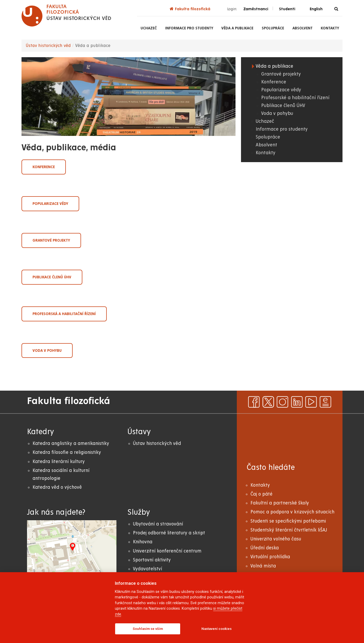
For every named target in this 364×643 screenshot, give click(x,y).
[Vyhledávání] (336, 9)
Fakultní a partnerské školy (280, 503)
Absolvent (303, 28)
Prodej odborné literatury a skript (169, 533)
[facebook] (254, 402)
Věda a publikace (237, 28)
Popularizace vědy (50, 204)
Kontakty (330, 28)
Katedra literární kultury (59, 462)
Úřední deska (265, 548)
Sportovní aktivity (152, 560)
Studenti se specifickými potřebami (288, 521)
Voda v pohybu (47, 350)
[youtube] (311, 402)
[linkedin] (297, 402)
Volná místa (263, 566)
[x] (268, 402)
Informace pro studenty (189, 28)
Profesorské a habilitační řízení (295, 98)
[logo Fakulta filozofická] (66, 16)
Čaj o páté (261, 494)
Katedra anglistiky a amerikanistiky (71, 443)
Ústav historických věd (48, 46)
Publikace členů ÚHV (52, 277)
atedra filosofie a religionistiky (68, 452)
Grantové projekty (51, 240)
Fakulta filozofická (190, 9)
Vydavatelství (148, 569)
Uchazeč (149, 28)
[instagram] (282, 402)
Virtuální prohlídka (270, 557)
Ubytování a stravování (158, 524)
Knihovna (143, 542)
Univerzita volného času (276, 539)
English (316, 9)
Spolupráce (273, 28)
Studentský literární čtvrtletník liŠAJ (289, 530)
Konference (44, 167)
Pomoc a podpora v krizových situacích (292, 512)
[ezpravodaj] (325, 402)
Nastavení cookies (216, 629)
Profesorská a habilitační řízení (64, 314)
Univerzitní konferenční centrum (167, 551)
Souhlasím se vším (148, 629)
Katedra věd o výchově (57, 487)
